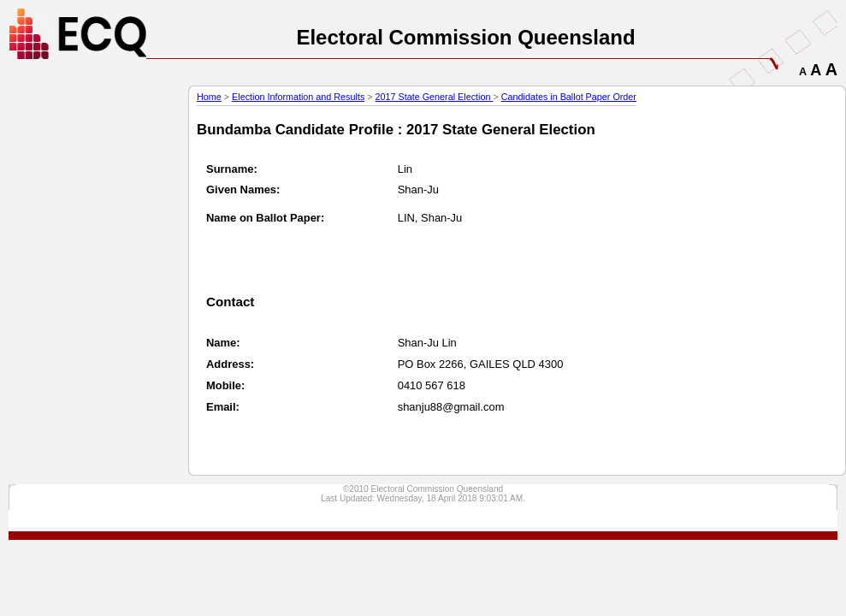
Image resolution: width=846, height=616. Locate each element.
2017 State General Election (435, 97)
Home (209, 97)
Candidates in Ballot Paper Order (569, 97)
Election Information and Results (298, 97)
